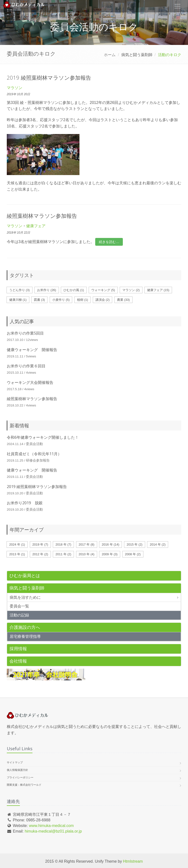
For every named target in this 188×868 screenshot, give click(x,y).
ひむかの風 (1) (74, 290)
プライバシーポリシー (20, 777)
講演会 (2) (103, 300)
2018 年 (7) (63, 544)
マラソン (15, 88)
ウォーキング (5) (103, 290)
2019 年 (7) (40, 544)
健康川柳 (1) (18, 300)
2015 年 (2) (135, 544)
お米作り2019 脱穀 (25, 503)
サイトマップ (15, 762)
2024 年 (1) (17, 544)
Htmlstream (133, 861)
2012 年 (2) (40, 554)
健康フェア (36, 226)
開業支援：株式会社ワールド (24, 785)
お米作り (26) (47, 290)
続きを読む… (109, 242)
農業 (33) (123, 300)
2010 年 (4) (87, 554)
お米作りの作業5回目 (25, 333)
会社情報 (18, 661)
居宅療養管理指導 (25, 636)
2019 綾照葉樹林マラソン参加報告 (49, 77)
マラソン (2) (131, 290)
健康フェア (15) (158, 290)
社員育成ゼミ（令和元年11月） (34, 454)
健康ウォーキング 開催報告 (32, 350)
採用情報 (18, 649)
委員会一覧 (19, 606)
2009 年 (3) (110, 554)
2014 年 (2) (158, 544)
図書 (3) (39, 300)
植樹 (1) (83, 300)
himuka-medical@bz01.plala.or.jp (53, 831)
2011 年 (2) (63, 554)
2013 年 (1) (17, 554)
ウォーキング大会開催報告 (30, 382)
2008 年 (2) (133, 554)
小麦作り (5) (61, 300)
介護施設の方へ (25, 627)
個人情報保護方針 (17, 770)
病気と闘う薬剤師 (27, 588)
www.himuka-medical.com (51, 826)
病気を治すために (25, 597)
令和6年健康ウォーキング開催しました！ (43, 437)
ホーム (110, 55)
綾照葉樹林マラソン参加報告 (42, 216)
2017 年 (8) (87, 544)
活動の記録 (19, 615)
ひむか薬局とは (25, 576)
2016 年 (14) (110, 544)
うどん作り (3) (20, 290)
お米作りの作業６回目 (26, 366)
